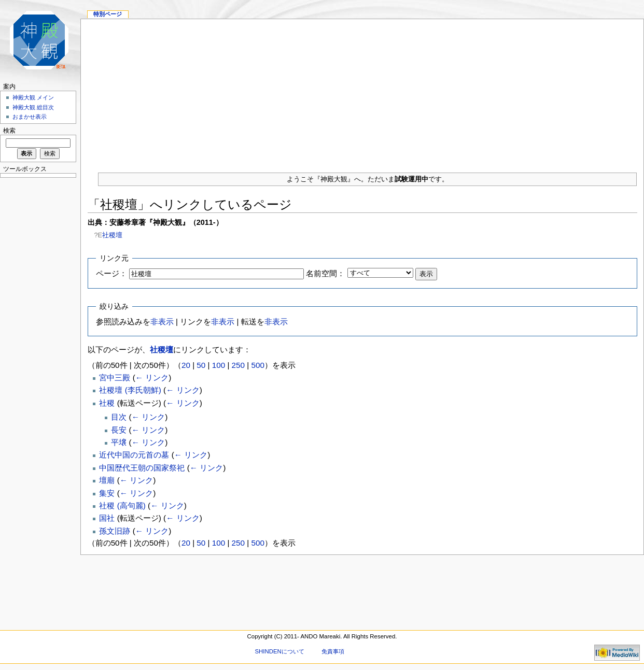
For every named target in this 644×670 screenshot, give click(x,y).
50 (201, 365)
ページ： (111, 273)
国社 (107, 518)
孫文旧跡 (115, 531)
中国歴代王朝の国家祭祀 (142, 468)
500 (257, 365)
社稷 (107, 403)
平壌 (119, 442)
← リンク (152, 377)
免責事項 (333, 651)
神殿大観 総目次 (33, 107)
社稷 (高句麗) (122, 505)
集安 (107, 493)
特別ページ (108, 14)
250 (238, 365)
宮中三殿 (115, 377)
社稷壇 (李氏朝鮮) (130, 390)
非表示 (162, 322)
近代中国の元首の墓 (134, 455)
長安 (119, 430)
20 (186, 365)
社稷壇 (112, 235)
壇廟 (107, 480)
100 (219, 365)
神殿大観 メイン (33, 97)
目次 (119, 417)
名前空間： (325, 273)
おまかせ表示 (30, 117)
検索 (9, 131)
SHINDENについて (279, 651)
